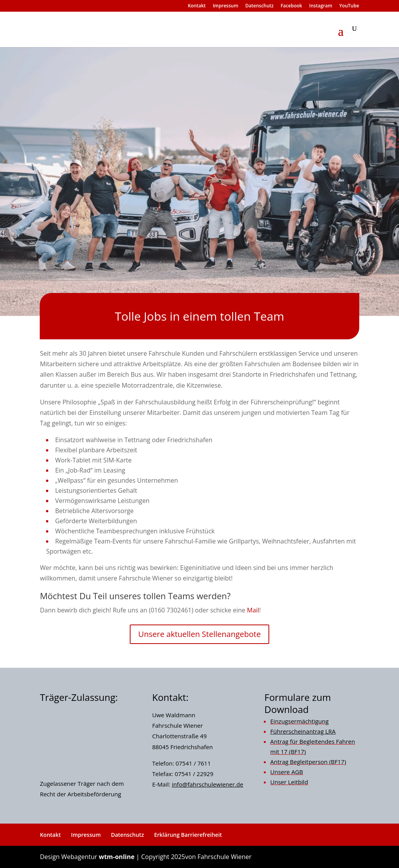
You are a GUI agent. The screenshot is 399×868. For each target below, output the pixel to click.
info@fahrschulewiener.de (207, 784)
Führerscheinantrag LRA (303, 731)
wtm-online (117, 857)
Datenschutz (260, 6)
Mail (253, 610)
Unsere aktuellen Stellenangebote (199, 634)
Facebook (291, 6)
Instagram (321, 6)
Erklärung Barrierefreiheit (188, 835)
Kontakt (197, 6)
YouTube (349, 6)
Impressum (225, 6)
